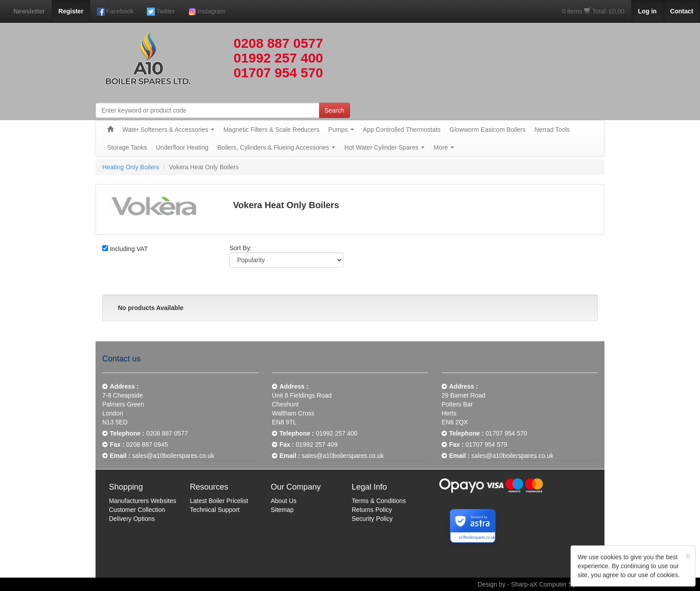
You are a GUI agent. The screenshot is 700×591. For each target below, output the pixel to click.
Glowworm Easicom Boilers (487, 130)
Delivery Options (132, 519)
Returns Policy (372, 510)
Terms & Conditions (379, 501)
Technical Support (215, 510)
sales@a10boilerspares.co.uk (173, 456)
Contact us (121, 359)
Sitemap (282, 510)
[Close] (688, 556)
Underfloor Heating (182, 147)
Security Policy (372, 519)
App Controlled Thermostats (402, 130)
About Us (284, 501)
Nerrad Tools (552, 130)
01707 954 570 (278, 73)
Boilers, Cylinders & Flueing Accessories (277, 147)
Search (334, 110)
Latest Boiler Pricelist (219, 501)
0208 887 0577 (278, 43)
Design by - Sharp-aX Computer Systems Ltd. (541, 584)
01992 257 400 (278, 58)
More (444, 147)
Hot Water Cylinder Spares (384, 147)
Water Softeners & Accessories (168, 130)
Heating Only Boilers (131, 167)
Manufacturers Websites (143, 501)
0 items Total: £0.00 (593, 11)
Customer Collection (137, 510)
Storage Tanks (127, 147)
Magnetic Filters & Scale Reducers (271, 130)
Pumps (341, 130)
